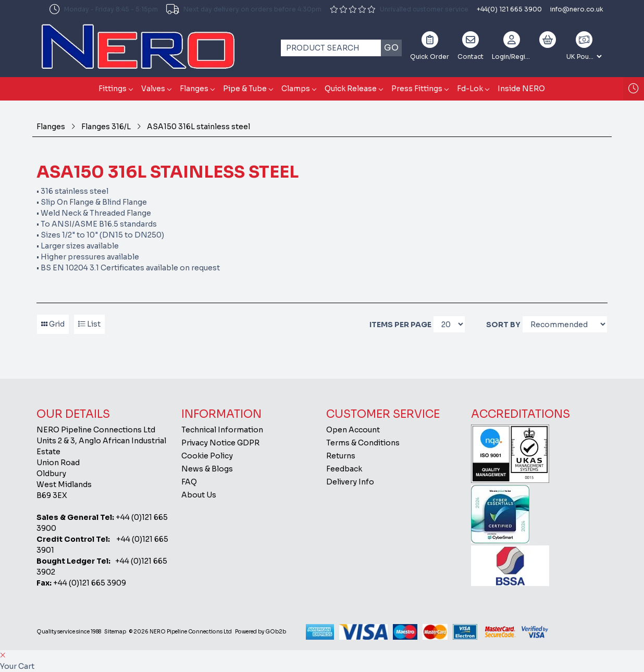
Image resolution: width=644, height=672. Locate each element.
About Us (199, 495)
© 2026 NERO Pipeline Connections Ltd (181, 632)
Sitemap (115, 632)
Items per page (400, 325)
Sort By (503, 325)
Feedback (344, 469)
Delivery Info (350, 482)
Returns (341, 456)
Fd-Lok (470, 89)
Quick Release (351, 89)
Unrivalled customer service (399, 9)
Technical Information (222, 430)
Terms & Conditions (363, 443)
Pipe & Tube (245, 89)
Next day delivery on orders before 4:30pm (244, 9)
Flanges (194, 89)
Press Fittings (417, 89)
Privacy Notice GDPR (220, 443)
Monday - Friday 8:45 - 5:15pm (104, 9)
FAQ (189, 482)
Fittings (113, 89)
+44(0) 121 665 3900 (509, 9)
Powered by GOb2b (261, 632)
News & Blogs (207, 469)
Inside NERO (521, 89)
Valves (153, 89)
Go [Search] (391, 48)
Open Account (353, 430)
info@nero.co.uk (577, 9)
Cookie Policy (207, 456)
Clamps (296, 89)
